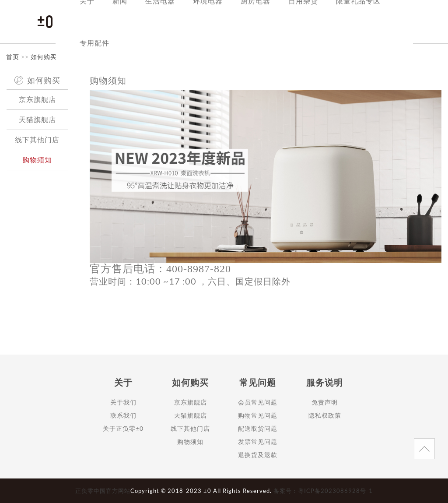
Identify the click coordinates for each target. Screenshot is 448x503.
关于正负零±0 (123, 428)
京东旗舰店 (37, 99)
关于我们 (123, 402)
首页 (13, 57)
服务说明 (325, 382)
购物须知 (37, 160)
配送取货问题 (258, 428)
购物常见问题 (258, 415)
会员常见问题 (258, 402)
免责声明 (325, 402)
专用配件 (94, 43)
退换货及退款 (258, 455)
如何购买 (44, 57)
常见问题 (258, 382)
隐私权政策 (325, 415)
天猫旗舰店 (37, 119)
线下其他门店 (37, 139)
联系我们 (123, 415)
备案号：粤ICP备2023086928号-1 (323, 491)
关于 (123, 382)
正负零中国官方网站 (103, 491)
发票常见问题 (258, 441)
